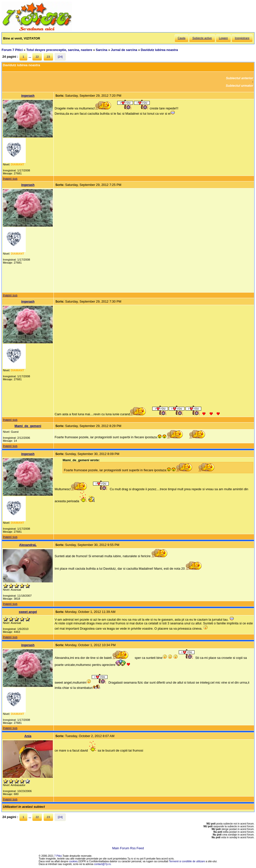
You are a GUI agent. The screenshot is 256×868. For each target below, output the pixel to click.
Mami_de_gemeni (28, 426)
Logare (223, 38)
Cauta (182, 38)
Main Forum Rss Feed (128, 848)
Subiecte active (202, 38)
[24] (60, 57)
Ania (28, 736)
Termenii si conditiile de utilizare (187, 861)
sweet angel (28, 612)
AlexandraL (28, 545)
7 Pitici (58, 856)
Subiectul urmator (239, 86)
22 (37, 57)
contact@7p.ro (102, 864)
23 (48, 57)
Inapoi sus (10, 179)
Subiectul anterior (240, 78)
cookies (73, 861)
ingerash (28, 96)
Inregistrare (242, 38)
